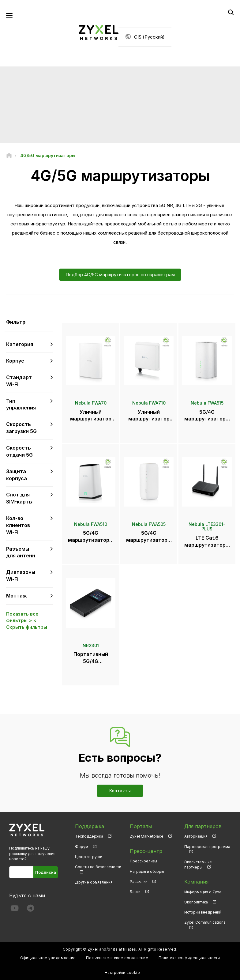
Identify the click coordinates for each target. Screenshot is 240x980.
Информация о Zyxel (203, 892)
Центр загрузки (89, 857)
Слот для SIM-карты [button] (19, 498)
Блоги (135, 892)
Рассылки (139, 882)
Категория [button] (20, 344)
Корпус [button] (15, 361)
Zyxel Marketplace (147, 836)
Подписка (46, 872)
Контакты (120, 791)
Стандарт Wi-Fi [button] (19, 381)
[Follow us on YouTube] (15, 909)
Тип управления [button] (21, 404)
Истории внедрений (203, 912)
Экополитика (196, 902)
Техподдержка (89, 836)
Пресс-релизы (143, 861)
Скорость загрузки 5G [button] (21, 428)
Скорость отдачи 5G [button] (19, 451)
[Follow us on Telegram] (30, 909)
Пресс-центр (146, 851)
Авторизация (196, 836)
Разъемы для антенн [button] (21, 552)
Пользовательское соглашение (117, 958)
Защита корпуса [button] (17, 475)
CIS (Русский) (149, 37)
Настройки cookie (122, 972)
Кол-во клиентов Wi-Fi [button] (18, 525)
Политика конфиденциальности (189, 958)
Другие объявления (94, 882)
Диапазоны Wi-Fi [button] (21, 576)
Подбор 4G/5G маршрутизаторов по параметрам (120, 275)
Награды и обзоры (147, 871)
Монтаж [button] (17, 596)
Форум (82, 847)
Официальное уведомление (48, 958)
